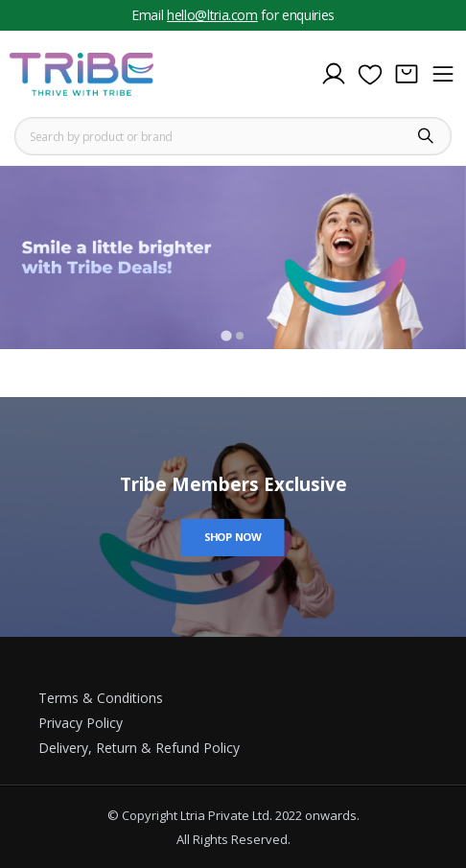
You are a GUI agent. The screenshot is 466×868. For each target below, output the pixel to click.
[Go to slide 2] (240, 336)
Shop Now (233, 537)
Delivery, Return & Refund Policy (139, 748)
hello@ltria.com (212, 15)
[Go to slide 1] (226, 336)
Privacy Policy (81, 723)
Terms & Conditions (101, 698)
